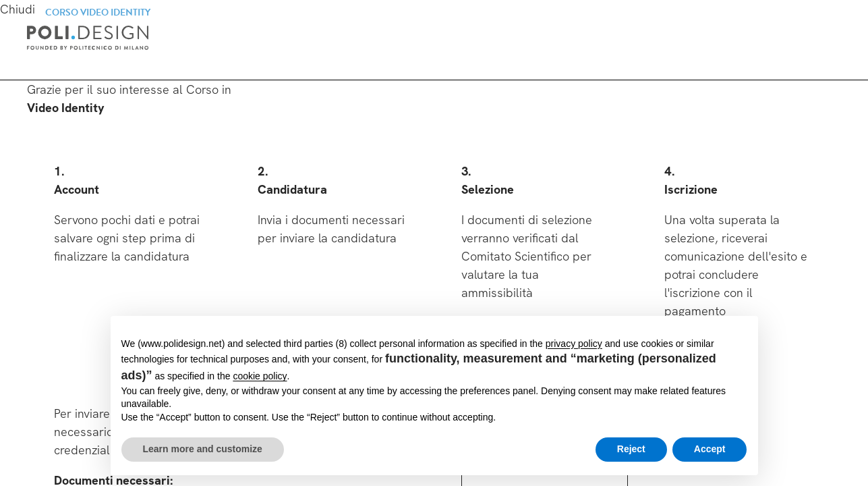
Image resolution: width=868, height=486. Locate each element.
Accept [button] (710, 449)
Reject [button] (631, 449)
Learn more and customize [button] (203, 449)
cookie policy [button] (260, 376)
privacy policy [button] (574, 344)
